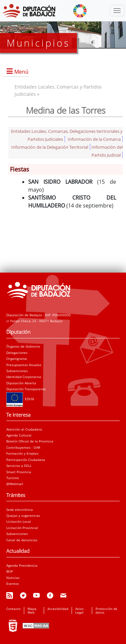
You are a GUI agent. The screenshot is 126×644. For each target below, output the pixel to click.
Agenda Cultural (19, 435)
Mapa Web (32, 610)
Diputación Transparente (26, 389)
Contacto (13, 609)
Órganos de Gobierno (23, 346)
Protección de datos (106, 610)
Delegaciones (17, 353)
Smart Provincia (19, 472)
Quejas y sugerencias (23, 515)
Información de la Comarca (94, 139)
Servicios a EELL (19, 466)
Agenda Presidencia (22, 565)
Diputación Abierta (21, 383)
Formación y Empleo (22, 453)
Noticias (13, 578)
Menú (21, 72)
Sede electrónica (20, 510)
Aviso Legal (79, 610)
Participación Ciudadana (26, 460)
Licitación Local (19, 521)
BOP (10, 571)
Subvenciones (17, 371)
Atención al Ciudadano (24, 429)
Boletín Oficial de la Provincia (30, 441)
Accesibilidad (58, 609)
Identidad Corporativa (24, 377)
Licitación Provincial (22, 528)
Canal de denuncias (22, 540)
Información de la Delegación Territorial (50, 147)
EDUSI (20, 399)
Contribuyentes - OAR (23, 447)
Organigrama (17, 359)
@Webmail (15, 484)
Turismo (13, 478)
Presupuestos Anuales (24, 365)
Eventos (13, 584)
